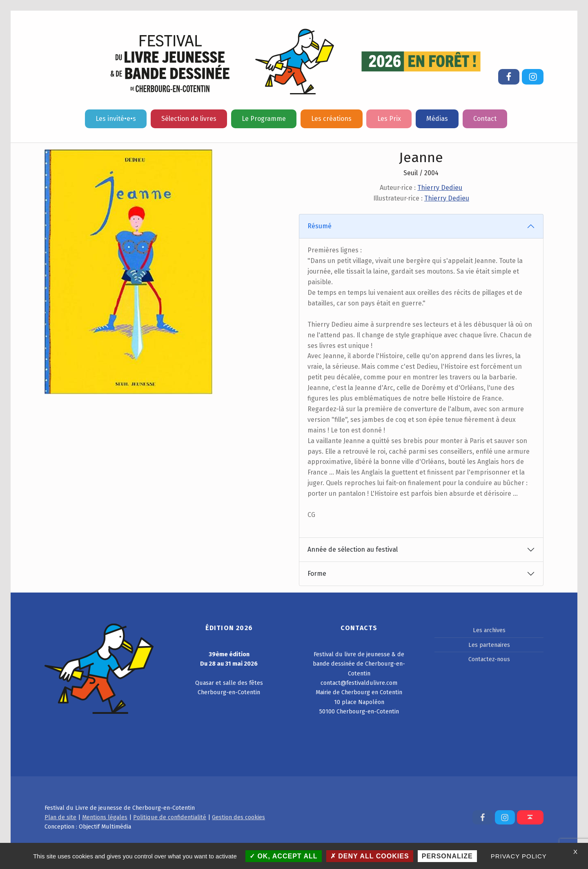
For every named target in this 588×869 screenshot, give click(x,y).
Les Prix (389, 119)
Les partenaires (489, 645)
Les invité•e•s (116, 119)
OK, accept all (284, 856)
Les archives (489, 630)
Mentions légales (105, 817)
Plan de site (60, 817)
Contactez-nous (489, 659)
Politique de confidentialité (170, 817)
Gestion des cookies (238, 817)
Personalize (447, 856)
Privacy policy (519, 856)
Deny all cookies (370, 856)
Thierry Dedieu (440, 188)
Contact (485, 119)
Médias (437, 119)
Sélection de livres (189, 119)
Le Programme (264, 119)
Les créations (331, 119)
